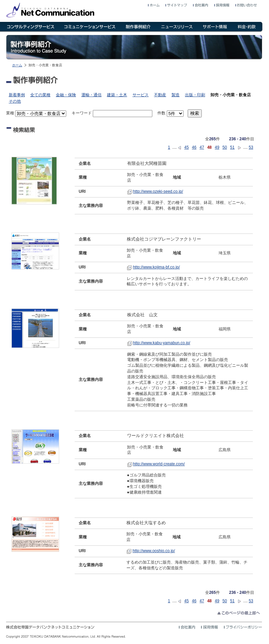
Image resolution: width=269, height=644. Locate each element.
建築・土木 (117, 95)
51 (232, 147)
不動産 (160, 95)
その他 (15, 101)
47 (202, 147)
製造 (176, 95)
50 (225, 147)
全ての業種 (40, 95)
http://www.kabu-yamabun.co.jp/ (162, 343)
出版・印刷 (195, 95)
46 (194, 147)
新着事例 (17, 95)
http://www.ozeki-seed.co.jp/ (158, 191)
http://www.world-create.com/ (159, 464)
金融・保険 (66, 95)
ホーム (17, 65)
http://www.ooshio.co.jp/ (154, 551)
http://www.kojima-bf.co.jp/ (156, 267)
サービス (141, 95)
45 (186, 147)
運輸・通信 (91, 95)
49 (217, 147)
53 (251, 147)
